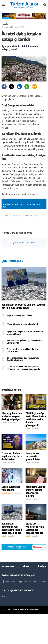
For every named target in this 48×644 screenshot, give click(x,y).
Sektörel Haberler (7, 524)
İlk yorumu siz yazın (24, 273)
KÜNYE (26, 597)
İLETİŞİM (42, 597)
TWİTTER (25, 612)
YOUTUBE (40, 612)
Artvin (5, 246)
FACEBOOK (9, 612)
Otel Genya (16, 246)
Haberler (5, 24)
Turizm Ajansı (17, 640)
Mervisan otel (31, 246)
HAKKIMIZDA (8, 597)
